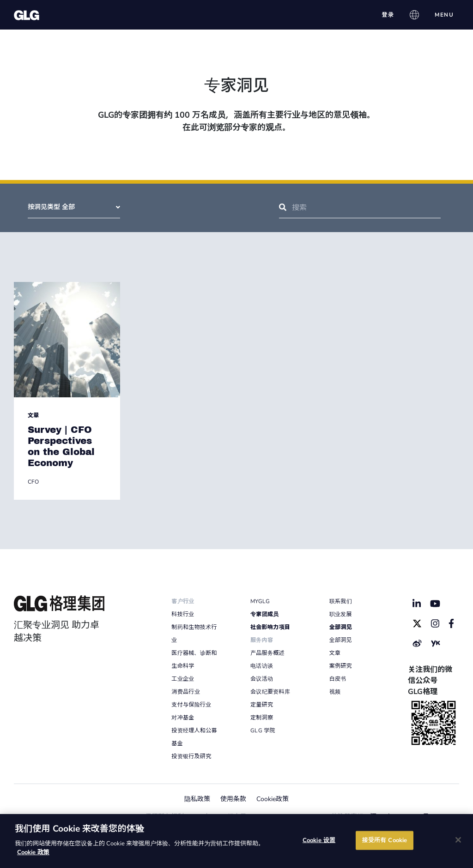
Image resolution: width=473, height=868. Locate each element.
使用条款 (233, 799)
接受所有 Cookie (385, 840)
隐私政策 (197, 799)
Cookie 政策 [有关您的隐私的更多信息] (33, 852)
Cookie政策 (273, 799)
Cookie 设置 (319, 840)
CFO (33, 482)
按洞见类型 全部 (74, 207)
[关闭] (458, 840)
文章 (33, 415)
